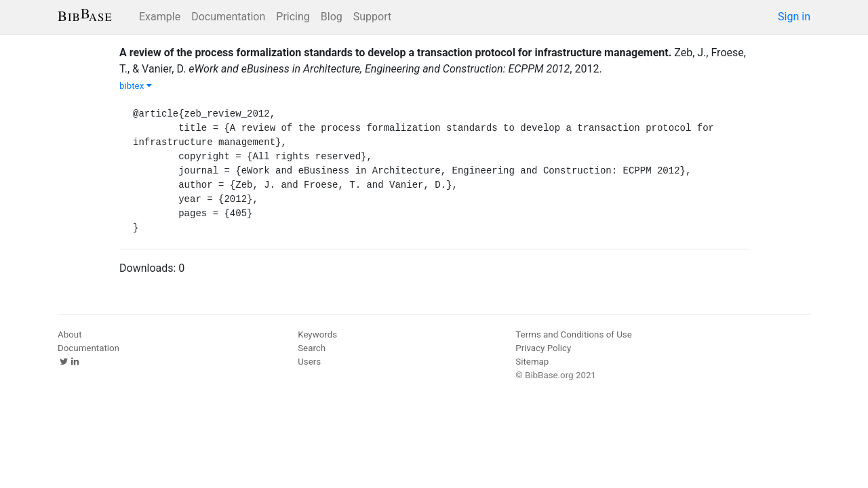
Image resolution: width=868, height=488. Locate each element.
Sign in (794, 17)
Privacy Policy (543, 348)
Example (160, 17)
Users (309, 362)
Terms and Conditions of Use (573, 334)
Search (312, 348)
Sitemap (532, 362)
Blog (332, 17)
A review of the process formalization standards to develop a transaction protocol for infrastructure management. (395, 53)
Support (372, 17)
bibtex (136, 86)
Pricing (293, 17)
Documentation (228, 17)
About (70, 334)
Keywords (317, 334)
